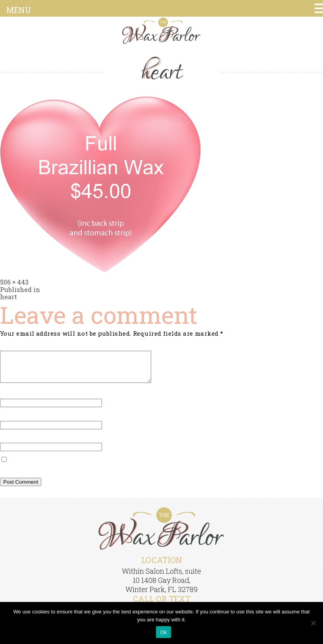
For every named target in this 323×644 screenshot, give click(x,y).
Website (12, 444)
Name (12, 400)
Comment (17, 347)
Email (12, 422)
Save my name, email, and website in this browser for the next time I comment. (124, 475)
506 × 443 (14, 282)
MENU (19, 10)
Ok (163, 632)
